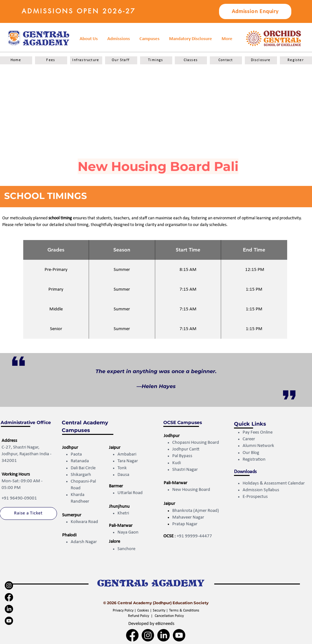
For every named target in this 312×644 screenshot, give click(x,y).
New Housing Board (191, 490)
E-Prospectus (255, 497)
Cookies (143, 611)
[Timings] (156, 60)
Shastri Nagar (185, 470)
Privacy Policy (124, 611)
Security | (161, 611)
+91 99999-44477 (194, 536)
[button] (191, 39)
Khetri (123, 513)
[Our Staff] (121, 60)
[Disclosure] (261, 60)
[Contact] (226, 60)
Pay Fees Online (258, 432)
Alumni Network (258, 446)
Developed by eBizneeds (151, 624)
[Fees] (51, 60)
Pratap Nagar (185, 524)
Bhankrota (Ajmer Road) (196, 511)
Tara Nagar (128, 461)
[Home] (16, 60)
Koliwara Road (84, 522)
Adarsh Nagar (84, 542)
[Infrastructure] (86, 60)
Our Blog (251, 453)
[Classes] (191, 60)
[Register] (296, 60)
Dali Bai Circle (83, 468)
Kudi (177, 463)
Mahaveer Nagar (188, 517)
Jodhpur (70, 448)
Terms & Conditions (184, 611)
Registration (255, 460)
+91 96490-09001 (19, 498)
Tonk (122, 468)
